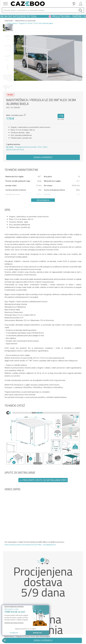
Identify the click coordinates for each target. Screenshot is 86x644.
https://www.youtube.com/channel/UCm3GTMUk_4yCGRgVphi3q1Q (30, 545)
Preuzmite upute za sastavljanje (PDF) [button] (43, 480)
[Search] (40, 10)
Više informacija (43, 200)
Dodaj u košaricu (43, 157)
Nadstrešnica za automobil (25, 21)
